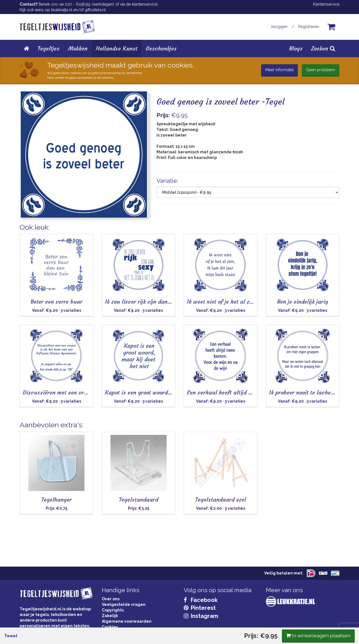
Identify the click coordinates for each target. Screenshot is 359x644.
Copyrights (113, 610)
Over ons (111, 599)
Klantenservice (326, 4)
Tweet (30, 232)
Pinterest (200, 608)
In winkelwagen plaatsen (297, 232)
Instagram (201, 616)
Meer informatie (279, 70)
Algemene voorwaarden (127, 621)
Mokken (78, 48)
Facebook (201, 600)
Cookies (110, 627)
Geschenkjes (161, 48)
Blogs (296, 48)
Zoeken (323, 48)
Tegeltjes (49, 48)
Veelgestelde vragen (124, 604)
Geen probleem (321, 70)
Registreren (309, 27)
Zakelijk (110, 616)
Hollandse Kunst (117, 48)
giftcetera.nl (95, 10)
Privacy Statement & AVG (127, 633)
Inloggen (279, 27)
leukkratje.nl (62, 10)
